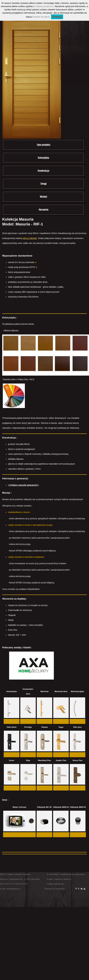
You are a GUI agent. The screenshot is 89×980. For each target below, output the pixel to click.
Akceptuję (57, 17)
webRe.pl (67, 879)
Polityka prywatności (55, 884)
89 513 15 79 (9, 884)
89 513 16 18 (22, 884)
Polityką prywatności (44, 6)
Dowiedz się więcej (41, 17)
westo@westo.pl (13, 889)
